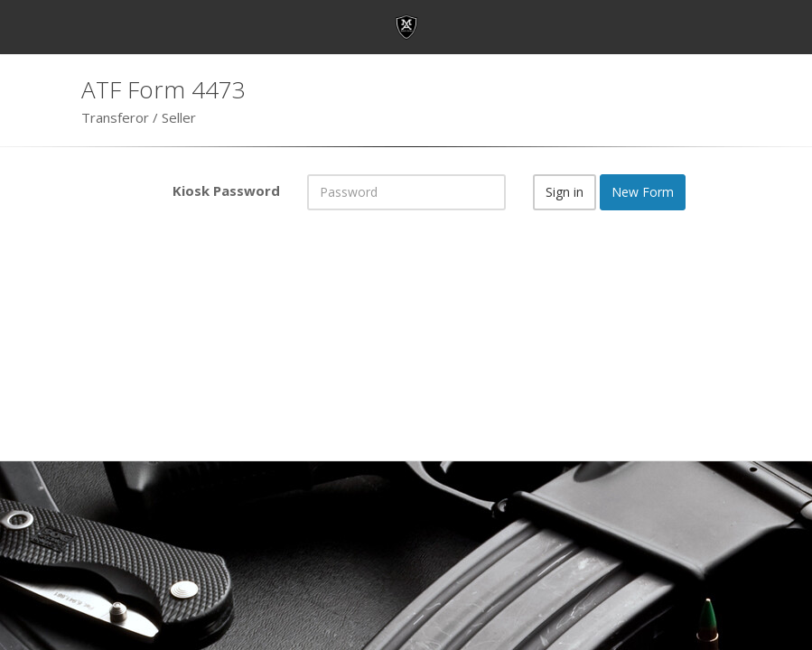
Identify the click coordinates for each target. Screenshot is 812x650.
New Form (643, 192)
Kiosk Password (226, 190)
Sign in (565, 192)
